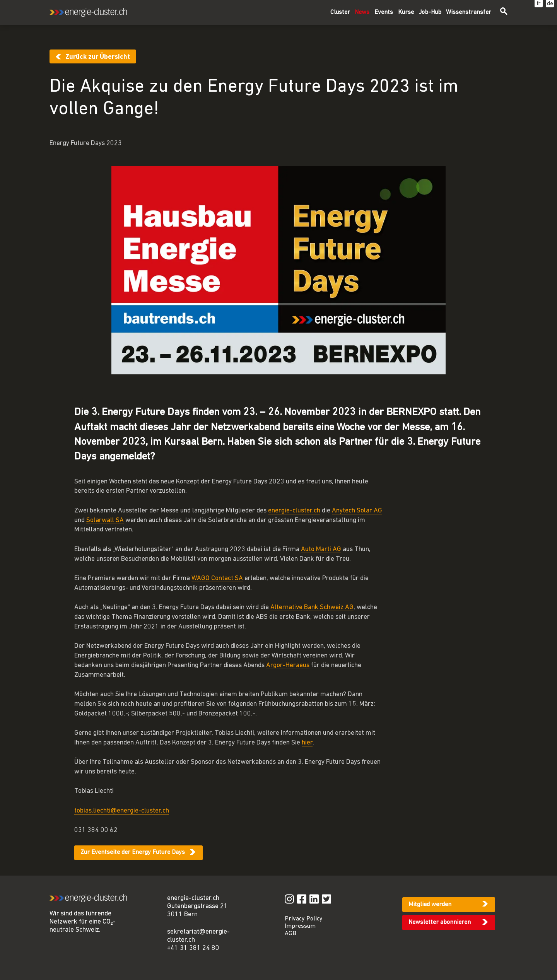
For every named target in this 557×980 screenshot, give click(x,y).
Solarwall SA (105, 520)
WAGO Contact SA (217, 578)
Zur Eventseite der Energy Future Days (133, 852)
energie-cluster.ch (294, 511)
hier (307, 743)
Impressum (300, 926)
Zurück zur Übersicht (98, 57)
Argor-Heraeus (288, 665)
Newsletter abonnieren (440, 922)
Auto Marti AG (321, 549)
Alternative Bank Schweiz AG (312, 607)
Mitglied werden (430, 905)
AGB (290, 934)
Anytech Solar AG (357, 511)
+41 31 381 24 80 (193, 948)
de (550, 4)
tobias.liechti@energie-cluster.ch (122, 811)
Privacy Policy (304, 919)
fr (539, 4)
